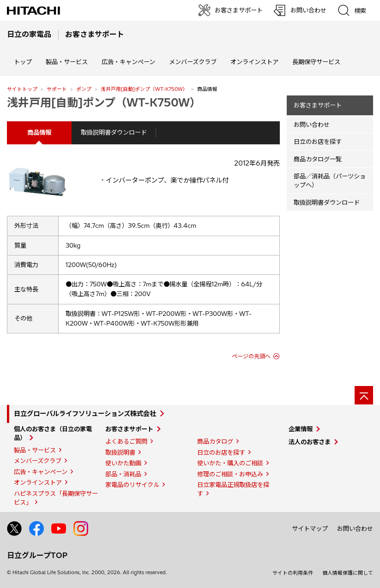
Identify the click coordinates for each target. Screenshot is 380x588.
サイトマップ (310, 529)
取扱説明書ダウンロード (114, 132)
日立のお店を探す (318, 142)
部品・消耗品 (123, 474)
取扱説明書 (120, 452)
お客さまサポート (318, 105)
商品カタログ (215, 441)
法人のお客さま (310, 442)
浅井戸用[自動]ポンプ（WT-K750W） (144, 89)
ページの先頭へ (251, 356)
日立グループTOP (37, 555)
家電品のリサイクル (132, 485)
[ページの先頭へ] (364, 395)
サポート (57, 89)
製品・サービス (35, 450)
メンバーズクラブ (193, 62)
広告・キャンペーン (41, 472)
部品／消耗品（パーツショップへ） (330, 181)
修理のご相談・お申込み (230, 474)
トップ (23, 62)
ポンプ (84, 89)
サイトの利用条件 (293, 573)
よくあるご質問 (126, 441)
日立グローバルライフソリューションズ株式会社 (85, 414)
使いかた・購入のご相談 (230, 463)
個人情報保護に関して (348, 573)
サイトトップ (22, 89)
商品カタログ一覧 (318, 159)
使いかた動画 (123, 463)
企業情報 (301, 429)
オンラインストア (254, 62)
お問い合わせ (312, 125)
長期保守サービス (316, 62)
